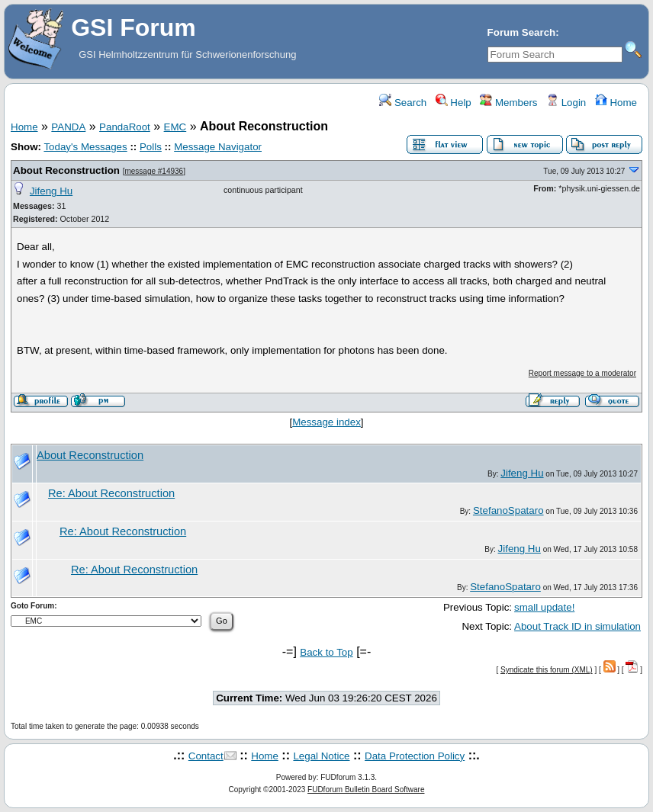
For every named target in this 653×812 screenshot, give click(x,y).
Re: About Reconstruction (111, 493)
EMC (175, 127)
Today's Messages (85, 147)
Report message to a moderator (582, 373)
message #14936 (154, 171)
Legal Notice (321, 756)
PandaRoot (125, 127)
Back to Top (326, 652)
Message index (326, 422)
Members (508, 103)
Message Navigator (218, 147)
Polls (151, 147)
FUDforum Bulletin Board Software (366, 790)
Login (566, 103)
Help (454, 103)
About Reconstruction (66, 170)
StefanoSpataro (508, 510)
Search (403, 103)
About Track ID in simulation (577, 626)
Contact (206, 756)
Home (616, 103)
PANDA (68, 127)
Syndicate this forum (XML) (547, 670)
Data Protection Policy (415, 756)
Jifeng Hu (51, 191)
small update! (544, 607)
